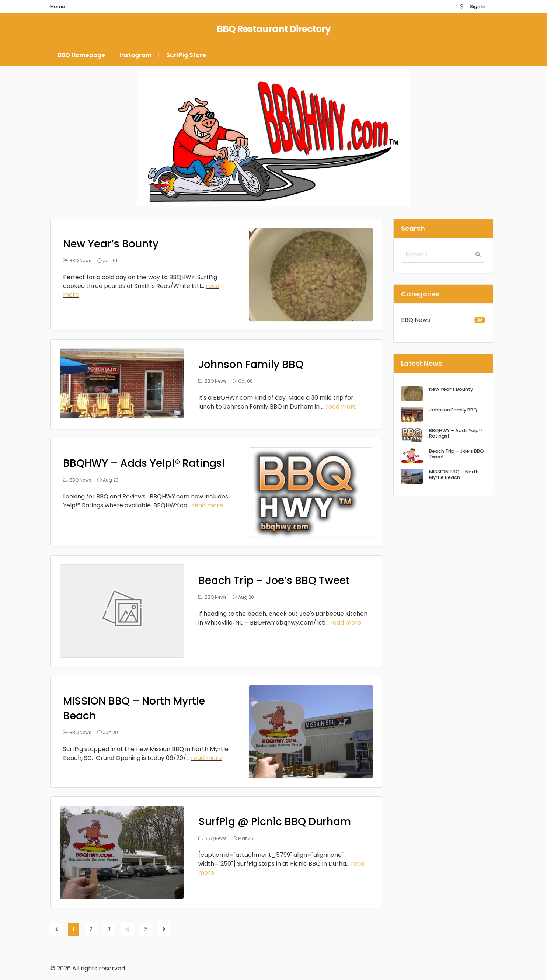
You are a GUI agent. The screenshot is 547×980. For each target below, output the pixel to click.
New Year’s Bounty (111, 244)
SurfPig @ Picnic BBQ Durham (275, 822)
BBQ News (80, 260)
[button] (461, 6)
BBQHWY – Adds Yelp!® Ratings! (144, 463)
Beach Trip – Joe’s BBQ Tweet (274, 581)
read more (341, 406)
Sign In (478, 6)
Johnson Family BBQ (251, 364)
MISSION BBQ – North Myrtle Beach (454, 475)
